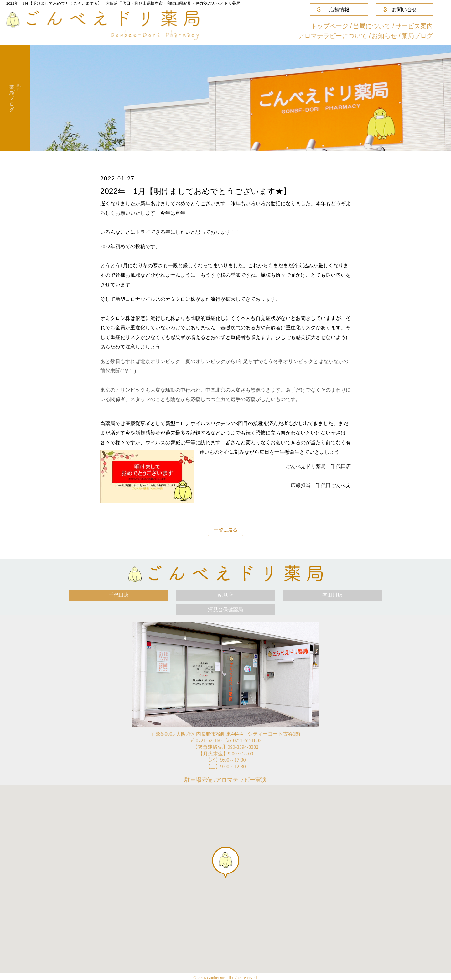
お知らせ (385, 36)
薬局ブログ (417, 36)
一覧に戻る (225, 530)
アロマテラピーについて (334, 36)
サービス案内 (414, 26)
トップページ (330, 26)
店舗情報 (339, 10)
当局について (373, 26)
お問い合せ (404, 10)
